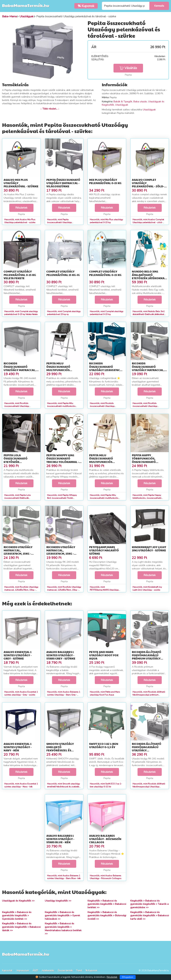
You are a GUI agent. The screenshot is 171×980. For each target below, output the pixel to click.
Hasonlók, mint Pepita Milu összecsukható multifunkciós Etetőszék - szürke (61, 406)
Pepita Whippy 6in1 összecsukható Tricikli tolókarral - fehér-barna (63, 460)
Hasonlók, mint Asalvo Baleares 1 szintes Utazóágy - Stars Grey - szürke (64, 695)
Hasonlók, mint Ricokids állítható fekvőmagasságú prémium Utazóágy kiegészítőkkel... (149, 695)
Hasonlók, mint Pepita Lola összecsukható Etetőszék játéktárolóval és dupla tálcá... (19, 498)
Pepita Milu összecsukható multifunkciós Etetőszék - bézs (101, 460)
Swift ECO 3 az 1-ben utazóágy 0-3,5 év (104, 745)
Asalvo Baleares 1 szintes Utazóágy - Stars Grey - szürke (61, 655)
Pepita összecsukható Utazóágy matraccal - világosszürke (63, 183)
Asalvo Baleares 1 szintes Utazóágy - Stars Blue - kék (60, 839)
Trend (79, 971)
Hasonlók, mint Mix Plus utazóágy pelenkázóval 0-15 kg (106, 221)
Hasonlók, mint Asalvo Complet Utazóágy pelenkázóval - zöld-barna (148, 222)
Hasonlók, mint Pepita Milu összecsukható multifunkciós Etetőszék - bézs (104, 498)
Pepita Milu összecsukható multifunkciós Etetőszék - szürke (61, 368)
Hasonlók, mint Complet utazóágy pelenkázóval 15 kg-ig (64, 313)
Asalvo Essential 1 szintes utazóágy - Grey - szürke (18, 655)
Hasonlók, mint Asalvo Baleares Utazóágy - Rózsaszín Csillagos (106, 877)
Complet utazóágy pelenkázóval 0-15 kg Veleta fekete (20, 275)
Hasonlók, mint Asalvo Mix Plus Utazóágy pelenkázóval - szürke (20, 221)
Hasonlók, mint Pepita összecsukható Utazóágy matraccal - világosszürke (60, 222)
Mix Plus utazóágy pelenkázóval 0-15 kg (105, 181)
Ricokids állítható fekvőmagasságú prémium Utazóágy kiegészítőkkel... (147, 657)
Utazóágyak (122, 105)
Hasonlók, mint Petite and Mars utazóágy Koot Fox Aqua (105, 693)
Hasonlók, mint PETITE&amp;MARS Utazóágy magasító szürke (104, 590)
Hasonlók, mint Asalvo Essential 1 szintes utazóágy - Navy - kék (21, 785)
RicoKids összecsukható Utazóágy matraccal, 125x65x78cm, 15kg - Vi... (149, 368)
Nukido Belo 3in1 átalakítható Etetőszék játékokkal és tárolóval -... (149, 276)
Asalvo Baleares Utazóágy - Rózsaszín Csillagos (105, 839)
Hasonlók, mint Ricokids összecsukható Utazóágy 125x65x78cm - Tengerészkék (104, 406)
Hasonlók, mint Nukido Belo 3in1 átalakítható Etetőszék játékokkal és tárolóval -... (149, 314)
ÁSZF (35, 971)
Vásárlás (128, 68)
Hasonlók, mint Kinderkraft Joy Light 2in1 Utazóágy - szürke (147, 588)
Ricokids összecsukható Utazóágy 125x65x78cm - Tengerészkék (106, 368)
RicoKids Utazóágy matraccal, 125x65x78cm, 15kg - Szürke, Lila (61, 552)
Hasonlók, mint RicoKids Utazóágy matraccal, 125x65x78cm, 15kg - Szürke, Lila (64, 590)
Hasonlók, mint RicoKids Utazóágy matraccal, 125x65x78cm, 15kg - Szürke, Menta (21, 590)
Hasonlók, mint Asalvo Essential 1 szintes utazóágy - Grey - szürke (21, 693)
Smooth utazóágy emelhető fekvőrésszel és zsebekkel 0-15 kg (60, 749)
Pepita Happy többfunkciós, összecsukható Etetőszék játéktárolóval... (145, 462)
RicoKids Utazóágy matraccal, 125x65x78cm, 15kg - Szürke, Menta (18, 552)
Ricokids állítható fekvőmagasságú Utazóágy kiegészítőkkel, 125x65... (147, 750)
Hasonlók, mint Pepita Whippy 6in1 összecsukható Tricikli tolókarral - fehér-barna (62, 498)
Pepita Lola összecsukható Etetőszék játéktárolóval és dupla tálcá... (18, 462)
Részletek (21, 208)
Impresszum (23, 971)
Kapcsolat (7, 971)
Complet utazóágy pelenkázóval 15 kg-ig (63, 273)
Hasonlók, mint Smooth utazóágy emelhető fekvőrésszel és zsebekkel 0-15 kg (64, 787)
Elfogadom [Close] (128, 977)
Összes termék (65, 971)
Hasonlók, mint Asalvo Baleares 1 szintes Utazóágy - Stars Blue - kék (64, 877)
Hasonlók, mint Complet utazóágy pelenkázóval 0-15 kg (107, 313)
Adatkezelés (48, 971)
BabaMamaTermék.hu (26, 5)
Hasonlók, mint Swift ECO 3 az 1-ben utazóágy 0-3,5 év (106, 785)
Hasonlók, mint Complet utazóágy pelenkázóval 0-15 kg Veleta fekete (21, 313)
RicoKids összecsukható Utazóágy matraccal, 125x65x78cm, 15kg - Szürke (20, 370)
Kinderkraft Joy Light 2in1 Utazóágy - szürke (149, 549)
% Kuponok (91, 971)
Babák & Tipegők (123, 102)
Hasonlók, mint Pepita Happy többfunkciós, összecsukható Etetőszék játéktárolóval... (147, 498)
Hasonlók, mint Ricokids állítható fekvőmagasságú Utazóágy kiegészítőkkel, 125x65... (149, 787)
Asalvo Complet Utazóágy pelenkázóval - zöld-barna (148, 185)
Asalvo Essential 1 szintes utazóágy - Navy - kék (18, 747)
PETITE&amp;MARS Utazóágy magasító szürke (104, 550)
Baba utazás (140, 102)
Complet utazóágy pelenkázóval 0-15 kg (105, 273)
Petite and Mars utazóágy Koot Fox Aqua (104, 655)
